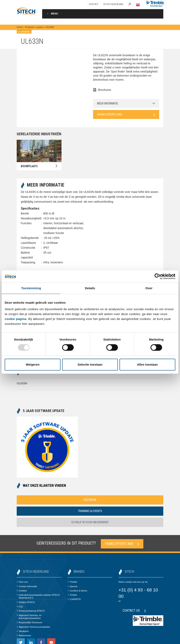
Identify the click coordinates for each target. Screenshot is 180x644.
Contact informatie (27, 586)
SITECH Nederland (113, 4)
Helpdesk (90, 500)
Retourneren (24, 635)
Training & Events (90, 511)
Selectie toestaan (90, 364)
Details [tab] (90, 288)
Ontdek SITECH (26, 602)
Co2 (20, 607)
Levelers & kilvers (77, 591)
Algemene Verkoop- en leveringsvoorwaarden (29, 617)
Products (30, 27)
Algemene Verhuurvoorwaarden (33, 627)
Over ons (22, 582)
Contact (94, 4)
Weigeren (33, 364)
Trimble (72, 582)
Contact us (134, 610)
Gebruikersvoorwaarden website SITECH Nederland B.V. (38, 596)
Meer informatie (126, 103)
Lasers (40, 27)
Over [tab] (149, 288)
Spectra (72, 586)
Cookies (22, 591)
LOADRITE (74, 599)
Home (20, 27)
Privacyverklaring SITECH (31, 611)
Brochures (105, 90)
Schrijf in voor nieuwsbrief (90, 522)
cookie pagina (16, 319)
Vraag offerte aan (126, 115)
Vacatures (23, 631)
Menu (52, 14)
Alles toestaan (147, 364)
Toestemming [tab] (31, 288)
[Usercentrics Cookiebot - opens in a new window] (157, 276)
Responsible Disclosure (29, 622)
